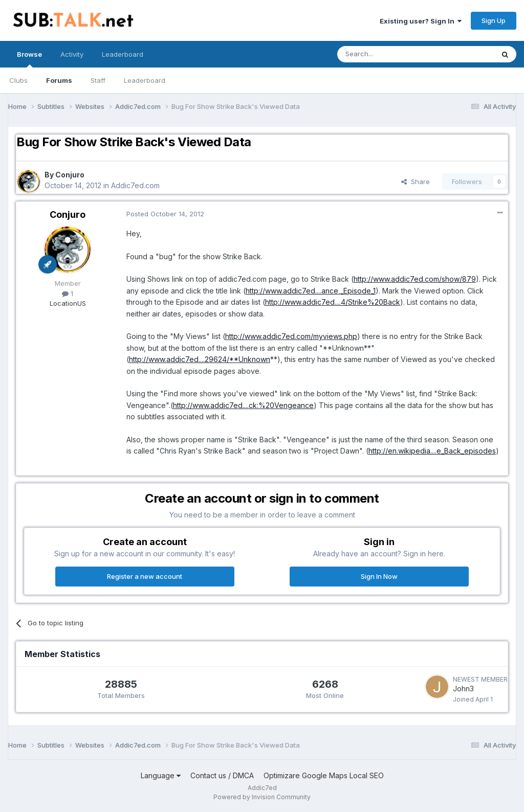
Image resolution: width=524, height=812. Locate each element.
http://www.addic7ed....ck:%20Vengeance (243, 405)
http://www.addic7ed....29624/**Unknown (200, 359)
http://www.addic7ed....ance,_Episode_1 (311, 291)
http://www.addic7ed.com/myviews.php (291, 336)
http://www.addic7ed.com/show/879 (415, 279)
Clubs (18, 80)
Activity (72, 54)
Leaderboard (145, 80)
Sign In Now (379, 576)
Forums (59, 80)
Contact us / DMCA (222, 775)
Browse (29, 59)
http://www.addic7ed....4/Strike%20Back (333, 302)
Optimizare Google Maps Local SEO (324, 775)
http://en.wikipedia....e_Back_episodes (432, 451)
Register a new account (145, 576)
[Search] (389, 54)
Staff (98, 80)
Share (416, 182)
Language (161, 775)
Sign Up (494, 20)
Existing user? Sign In (421, 21)
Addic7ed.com (135, 185)
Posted (165, 214)
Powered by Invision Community (262, 797)
